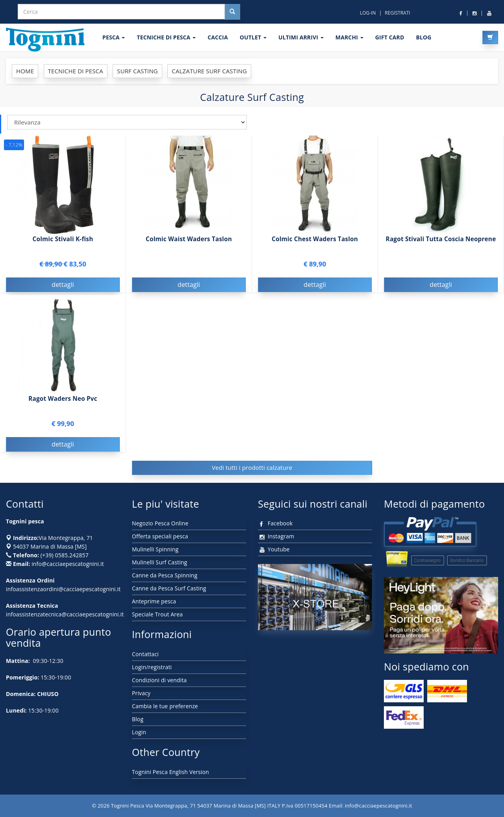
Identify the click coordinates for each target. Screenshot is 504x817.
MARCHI (349, 37)
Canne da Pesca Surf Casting (169, 588)
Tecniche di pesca (166, 37)
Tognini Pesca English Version (170, 772)
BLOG (423, 37)
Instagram (276, 536)
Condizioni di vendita (159, 680)
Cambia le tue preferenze (165, 706)
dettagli (63, 285)
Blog (138, 719)
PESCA (114, 37)
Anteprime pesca (154, 601)
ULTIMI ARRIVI (301, 37)
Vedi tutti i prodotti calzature (252, 467)
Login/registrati (152, 667)
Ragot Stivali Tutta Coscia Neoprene (441, 239)
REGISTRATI (397, 13)
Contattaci (145, 654)
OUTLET (253, 37)
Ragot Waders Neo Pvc (63, 399)
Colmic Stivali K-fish (63, 239)
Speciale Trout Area (157, 614)
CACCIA (218, 37)
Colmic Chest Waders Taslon (315, 239)
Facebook (275, 523)
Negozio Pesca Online (160, 523)
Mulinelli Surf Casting (159, 562)
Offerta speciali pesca (160, 536)
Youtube (274, 549)
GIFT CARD (390, 37)
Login (139, 732)
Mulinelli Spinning (155, 549)
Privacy (141, 693)
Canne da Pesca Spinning (165, 575)
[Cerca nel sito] (232, 12)
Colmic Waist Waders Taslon (189, 239)
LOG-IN (368, 13)
